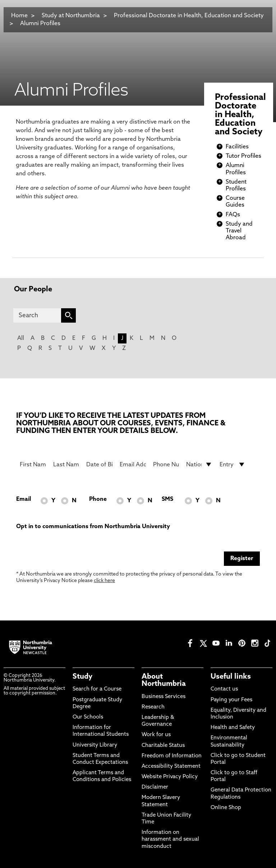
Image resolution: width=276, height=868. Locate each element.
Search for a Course (97, 689)
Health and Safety (233, 728)
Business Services (164, 697)
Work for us (156, 735)
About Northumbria (164, 680)
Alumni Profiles (40, 24)
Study (82, 677)
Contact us (224, 689)
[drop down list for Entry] (233, 465)
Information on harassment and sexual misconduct (170, 839)
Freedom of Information (172, 756)
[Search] (37, 315)
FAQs (233, 215)
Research (153, 707)
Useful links (231, 677)
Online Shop (226, 808)
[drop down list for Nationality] (199, 465)
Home (19, 16)
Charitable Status (163, 746)
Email (24, 499)
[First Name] (33, 465)
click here (104, 581)
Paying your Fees (231, 700)
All (21, 338)
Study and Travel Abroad (239, 231)
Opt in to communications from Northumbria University (93, 527)
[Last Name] (66, 465)
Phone (98, 499)
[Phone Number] (166, 465)
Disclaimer (155, 787)
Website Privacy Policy (170, 777)
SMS (167, 499)
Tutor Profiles (243, 156)
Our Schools (88, 717)
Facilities (237, 147)
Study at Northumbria (71, 16)
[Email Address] (133, 465)
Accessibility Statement (171, 767)
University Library (95, 745)
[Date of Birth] (99, 465)
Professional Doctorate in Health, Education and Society (189, 16)
